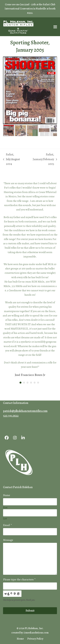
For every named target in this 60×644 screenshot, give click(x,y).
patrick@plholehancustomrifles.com (25, 411)
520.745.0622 (11, 416)
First (5, 507)
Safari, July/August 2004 (12, 159)
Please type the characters (19, 579)
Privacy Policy (35, 639)
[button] (55, 27)
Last (5, 518)
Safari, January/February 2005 (43, 159)
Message (8, 540)
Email (7, 525)
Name (7, 495)
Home (20, 639)
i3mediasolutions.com (36, 633)
